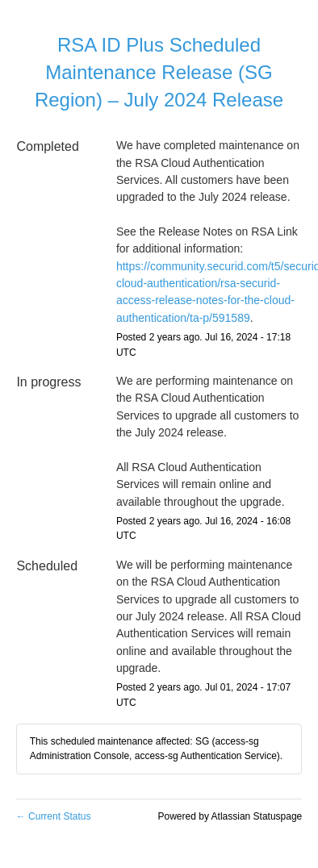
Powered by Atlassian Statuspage (230, 816)
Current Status (54, 816)
